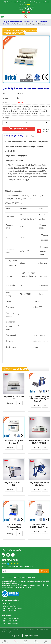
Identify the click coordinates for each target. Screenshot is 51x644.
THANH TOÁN (7, 604)
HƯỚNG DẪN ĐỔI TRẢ (10, 611)
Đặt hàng (10, 403)
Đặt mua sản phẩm (19, 128)
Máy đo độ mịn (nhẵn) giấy (14, 484)
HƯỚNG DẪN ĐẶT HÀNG (11, 606)
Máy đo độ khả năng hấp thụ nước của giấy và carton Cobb (39, 399)
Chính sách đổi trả (10, 621)
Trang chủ (7, 22)
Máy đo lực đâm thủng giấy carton (39, 484)
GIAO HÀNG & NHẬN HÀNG (12, 608)
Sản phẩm (15, 22)
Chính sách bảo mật (10, 623)
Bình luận (31, 136)
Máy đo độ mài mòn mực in (14, 398)
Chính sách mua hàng (11, 619)
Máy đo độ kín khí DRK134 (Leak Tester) (39, 526)
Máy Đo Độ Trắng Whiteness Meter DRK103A (14, 527)
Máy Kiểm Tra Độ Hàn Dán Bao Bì (14, 442)
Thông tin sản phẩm (13, 136)
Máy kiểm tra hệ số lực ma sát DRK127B (39, 442)
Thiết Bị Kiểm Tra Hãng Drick (29, 22)
